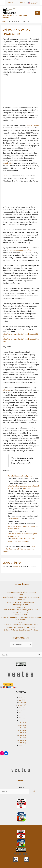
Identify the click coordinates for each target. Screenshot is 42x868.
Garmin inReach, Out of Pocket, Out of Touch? (21, 610)
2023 (22, 712)
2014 (22, 735)
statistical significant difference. (23, 250)
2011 (22, 743)
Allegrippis (7, 390)
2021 (22, 717)
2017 (22, 728)
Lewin (5, 176)
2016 (22, 730)
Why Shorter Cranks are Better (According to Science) (19, 549)
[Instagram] (16, 859)
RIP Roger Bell (21, 615)
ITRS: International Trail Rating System (21, 592)
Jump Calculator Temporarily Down (21, 602)
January (22, 705)
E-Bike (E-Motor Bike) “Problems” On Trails (21, 625)
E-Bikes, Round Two (21, 612)
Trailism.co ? (21, 607)
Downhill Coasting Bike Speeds (20, 476)
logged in (16, 566)
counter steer (16, 519)
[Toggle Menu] (15, 3)
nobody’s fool (8, 163)
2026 (22, 697)
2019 (22, 723)
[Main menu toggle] (37, 13)
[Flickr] (26, 859)
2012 (22, 740)
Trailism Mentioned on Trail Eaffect (21, 627)
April (22, 700)
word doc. (27, 488)
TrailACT (21, 595)
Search (21, 787)
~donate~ (21, 780)
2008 (22, 745)
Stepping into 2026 (21, 605)
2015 (22, 733)
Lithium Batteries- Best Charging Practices (21, 630)
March (22, 702)
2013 (22, 738)
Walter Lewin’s (33, 125)
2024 (22, 710)
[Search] (34, 791)
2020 (22, 720)
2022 (22, 715)
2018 (22, 725)
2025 (21, 622)
